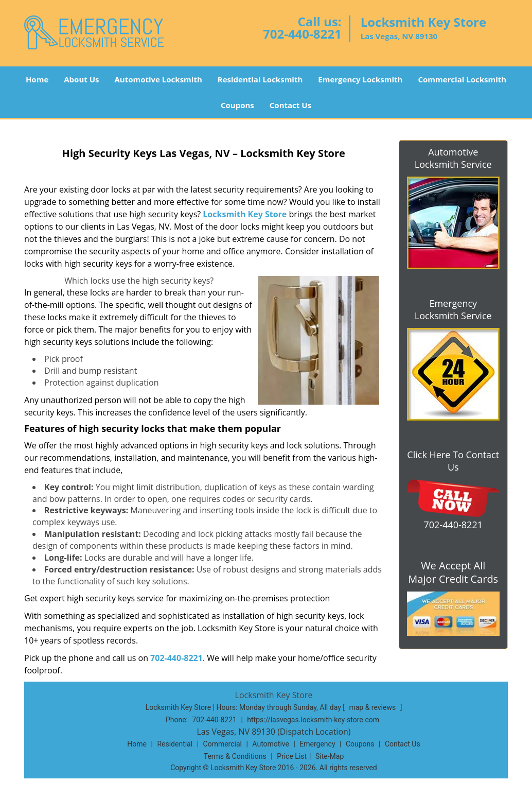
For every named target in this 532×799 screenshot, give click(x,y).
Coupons (237, 105)
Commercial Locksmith (462, 79)
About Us (81, 79)
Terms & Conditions (235, 756)
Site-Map (330, 756)
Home (37, 79)
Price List (292, 756)
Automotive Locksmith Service (453, 158)
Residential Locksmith (260, 79)
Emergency (317, 744)
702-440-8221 (302, 34)
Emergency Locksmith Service (453, 309)
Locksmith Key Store (245, 214)
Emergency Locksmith (360, 79)
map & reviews (373, 707)
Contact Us (290, 105)
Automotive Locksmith (158, 79)
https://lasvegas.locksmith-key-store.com (313, 720)
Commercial (223, 744)
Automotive (271, 744)
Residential (175, 744)
